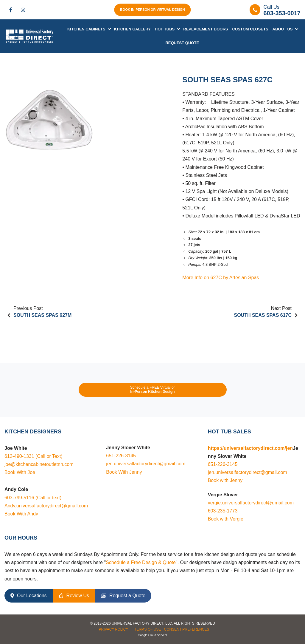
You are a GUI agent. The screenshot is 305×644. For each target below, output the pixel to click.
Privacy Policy (114, 629)
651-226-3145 (121, 456)
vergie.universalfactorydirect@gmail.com (251, 503)
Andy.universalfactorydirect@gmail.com (46, 506)
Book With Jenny (124, 472)
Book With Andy (21, 514)
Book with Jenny (225, 481)
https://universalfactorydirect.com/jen (250, 448)
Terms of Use (148, 629)
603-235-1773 (223, 511)
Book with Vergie (226, 519)
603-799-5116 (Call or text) (33, 498)
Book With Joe (20, 473)
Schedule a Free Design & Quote (141, 562)
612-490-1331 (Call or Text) (33, 456)
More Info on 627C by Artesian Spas (221, 278)
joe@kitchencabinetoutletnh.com (39, 464)
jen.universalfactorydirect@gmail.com (146, 464)
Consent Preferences (187, 629)
